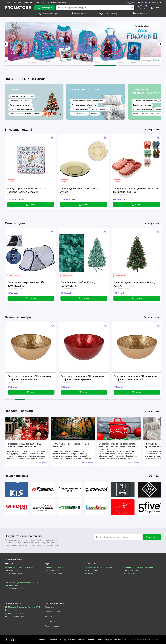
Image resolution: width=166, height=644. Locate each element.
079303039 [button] (143, 3)
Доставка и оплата (57, 3)
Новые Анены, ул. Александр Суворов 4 (21, 583)
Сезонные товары (109, 14)
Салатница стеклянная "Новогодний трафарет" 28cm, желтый (141, 378)
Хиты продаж (79, 14)
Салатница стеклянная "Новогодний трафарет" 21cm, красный (88, 378)
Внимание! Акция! (49, 14)
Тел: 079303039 (11, 570)
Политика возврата (53, 626)
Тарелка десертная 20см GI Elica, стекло (84, 190)
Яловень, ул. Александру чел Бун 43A (140, 567)
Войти (155, 8)
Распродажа (140, 14)
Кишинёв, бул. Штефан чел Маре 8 (19, 567)
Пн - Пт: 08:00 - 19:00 (15, 617)
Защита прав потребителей (50, 640)
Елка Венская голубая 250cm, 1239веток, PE (83, 284)
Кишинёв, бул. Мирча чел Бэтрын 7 (99, 567)
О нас (7, 3)
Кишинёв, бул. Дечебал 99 (56, 567)
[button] (16, 66)
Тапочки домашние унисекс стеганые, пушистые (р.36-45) (140, 190)
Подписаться (152, 537)
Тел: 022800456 (11, 586)
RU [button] (158, 3)
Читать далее (41, 463)
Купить (35, 205)
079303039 (11, 610)
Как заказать (50, 607)
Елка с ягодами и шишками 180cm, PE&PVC (139, 284)
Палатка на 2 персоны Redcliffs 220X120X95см (31, 284)
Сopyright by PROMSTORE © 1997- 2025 (142, 640)
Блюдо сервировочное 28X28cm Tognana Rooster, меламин (31, 190)
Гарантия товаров (52, 621)
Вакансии (28, 3)
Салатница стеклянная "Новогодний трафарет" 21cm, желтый (35, 378)
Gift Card (17, 3)
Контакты (40, 3)
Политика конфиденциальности (110, 640)
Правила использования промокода (79, 640)
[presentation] (6, 44)
